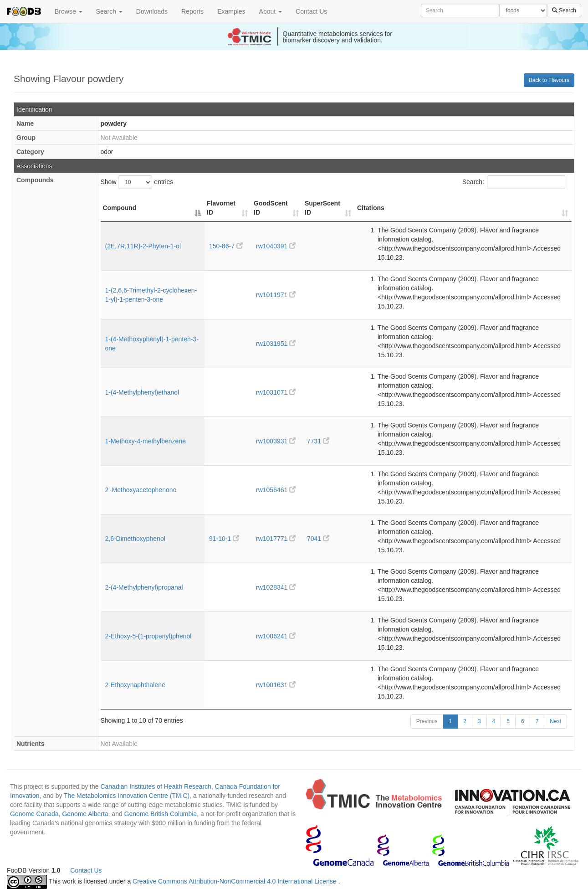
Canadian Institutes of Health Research (156, 786)
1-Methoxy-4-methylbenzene (146, 441)
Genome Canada (34, 814)
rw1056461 (276, 490)
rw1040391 (276, 246)
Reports (192, 11)
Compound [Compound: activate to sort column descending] (120, 208)
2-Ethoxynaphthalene (135, 685)
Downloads (152, 11)
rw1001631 (276, 685)
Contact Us (311, 11)
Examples (231, 11)
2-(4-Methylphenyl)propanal (144, 587)
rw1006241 (276, 636)
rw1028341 (276, 587)
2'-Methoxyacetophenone (141, 490)
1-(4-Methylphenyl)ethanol (142, 392)
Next (555, 721)
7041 (318, 539)
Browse (69, 11)
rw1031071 (276, 392)
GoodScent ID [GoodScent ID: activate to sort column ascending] (271, 208)
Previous (427, 721)
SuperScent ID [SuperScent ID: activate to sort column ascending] (322, 208)
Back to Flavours (549, 80)
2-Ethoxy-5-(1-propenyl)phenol (148, 636)
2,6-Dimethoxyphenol (135, 539)
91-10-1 (224, 539)
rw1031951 (276, 344)
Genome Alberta (85, 814)
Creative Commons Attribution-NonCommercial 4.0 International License (235, 882)
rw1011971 (276, 295)
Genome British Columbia (161, 814)
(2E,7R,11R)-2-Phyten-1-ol (143, 246)
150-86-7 (226, 246)
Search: (514, 182)
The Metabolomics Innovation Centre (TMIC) (127, 796)
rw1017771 (276, 539)
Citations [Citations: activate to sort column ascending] (371, 208)
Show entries (137, 182)
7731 (318, 441)
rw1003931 (276, 441)
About (271, 11)
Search (109, 11)
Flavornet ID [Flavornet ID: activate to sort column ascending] (221, 208)
